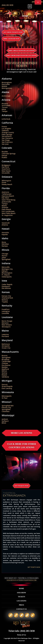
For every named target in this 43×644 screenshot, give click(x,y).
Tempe (5, 111)
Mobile (4, 86)
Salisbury (5, 377)
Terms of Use (21, 635)
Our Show (21, 593)
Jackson (5, 419)
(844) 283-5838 (7, 5)
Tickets (21, 597)
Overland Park (7, 298)
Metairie (5, 323)
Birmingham (7, 82)
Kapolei (5, 234)
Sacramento (7, 136)
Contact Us (21, 609)
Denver (4, 156)
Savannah (6, 223)
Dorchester (6, 365)
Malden (5, 367)
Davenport (6, 286)
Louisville (5, 313)
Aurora (4, 256)
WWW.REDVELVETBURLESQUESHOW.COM (21, 580)
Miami (4, 206)
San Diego (6, 140)
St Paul (5, 398)
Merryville (6, 267)
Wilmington (6, 181)
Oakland (5, 130)
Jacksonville (6, 202)
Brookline (6, 359)
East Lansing (7, 388)
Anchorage (6, 96)
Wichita (5, 300)
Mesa (4, 109)
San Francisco (7, 142)
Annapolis (6, 346)
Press (22, 605)
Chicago (5, 254)
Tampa (5, 204)
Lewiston (5, 334)
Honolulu (5, 232)
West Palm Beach (9, 213)
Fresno (4, 127)
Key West (5, 198)
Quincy (4, 373)
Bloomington (7, 273)
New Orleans (7, 325)
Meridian (5, 244)
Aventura (5, 192)
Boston (5, 356)
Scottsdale (6, 105)
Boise (4, 242)
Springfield (6, 259)
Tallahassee (7, 194)
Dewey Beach (7, 184)
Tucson (5, 107)
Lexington (6, 311)
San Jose (5, 144)
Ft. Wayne (6, 275)
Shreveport (6, 327)
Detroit (5, 385)
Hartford (5, 167)
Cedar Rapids (7, 284)
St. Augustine (7, 215)
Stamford (6, 169)
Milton (4, 371)
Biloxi (4, 423)
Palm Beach (6, 209)
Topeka (5, 302)
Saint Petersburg (8, 200)
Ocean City (6, 348)
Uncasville (6, 173)
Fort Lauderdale (8, 211)
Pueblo (4, 157)
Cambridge (6, 361)
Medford (5, 369)
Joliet (4, 258)
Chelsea (5, 363)
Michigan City (7, 269)
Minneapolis (7, 396)
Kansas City (6, 296)
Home (21, 589)
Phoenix (5, 104)
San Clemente (7, 138)
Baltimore (6, 344)
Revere (4, 375)
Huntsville (6, 84)
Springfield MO (8, 406)
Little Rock (6, 119)
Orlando (5, 207)
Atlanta (5, 225)
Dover (4, 182)
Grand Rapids (7, 386)
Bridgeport (6, 165)
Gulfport (5, 421)
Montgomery (7, 88)
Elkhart (5, 271)
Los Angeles (6, 129)
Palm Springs (7, 134)
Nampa (5, 246)
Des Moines (6, 288)
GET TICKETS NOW (34, 567)
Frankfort (6, 309)
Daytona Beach (8, 196)
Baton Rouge (7, 321)
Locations (21, 601)
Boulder (5, 152)
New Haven (6, 171)
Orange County (8, 132)
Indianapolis (7, 277)
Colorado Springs (9, 154)
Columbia (6, 411)
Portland (5, 336)
